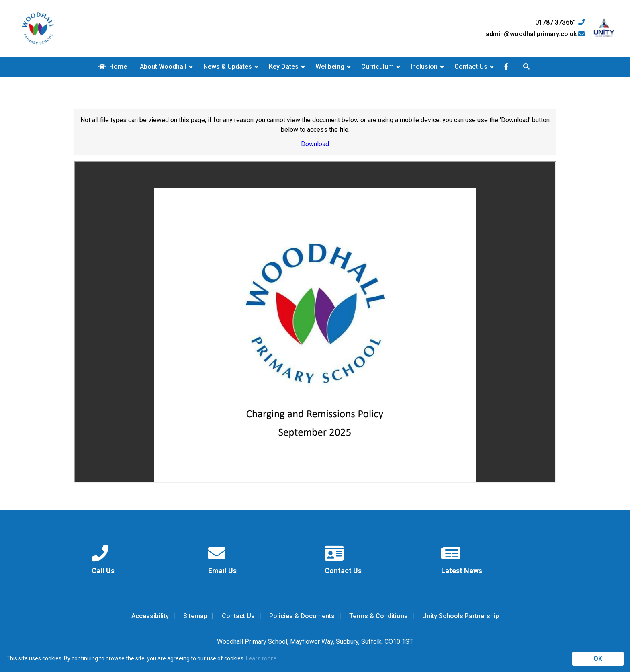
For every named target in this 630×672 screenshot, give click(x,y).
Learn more (261, 658)
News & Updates (228, 67)
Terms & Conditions (378, 616)
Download (315, 144)
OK (598, 659)
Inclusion (424, 67)
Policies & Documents (302, 616)
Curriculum (377, 67)
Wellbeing (330, 67)
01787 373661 (560, 23)
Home (113, 67)
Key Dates (284, 67)
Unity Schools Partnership (461, 616)
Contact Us (471, 67)
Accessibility (150, 616)
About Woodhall (163, 67)
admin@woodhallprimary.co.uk (535, 34)
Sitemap (195, 616)
